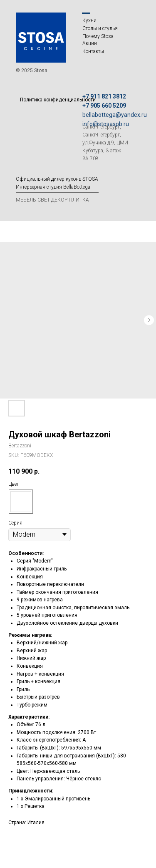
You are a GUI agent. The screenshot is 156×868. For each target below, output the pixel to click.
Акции (90, 43)
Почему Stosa (98, 36)
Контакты (93, 51)
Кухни (89, 20)
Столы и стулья (100, 28)
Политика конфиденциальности (58, 100)
